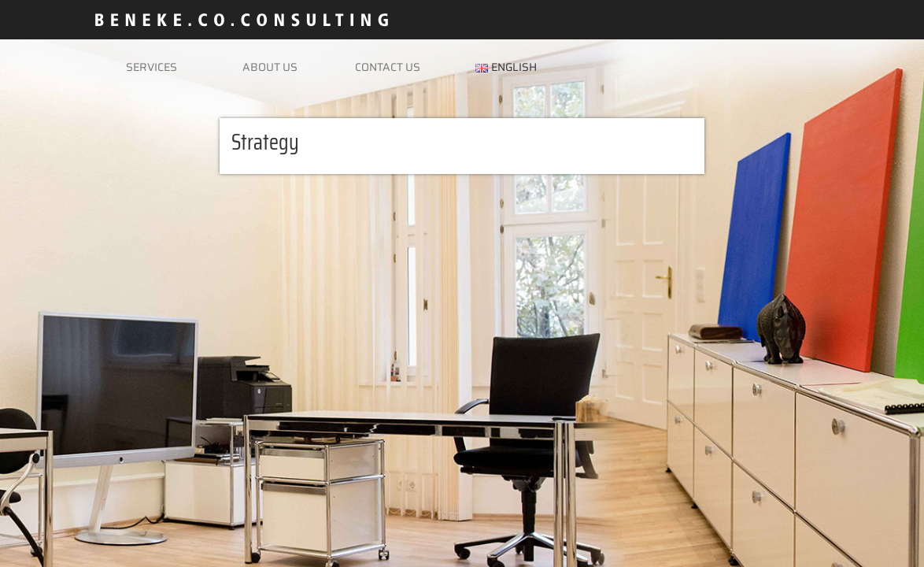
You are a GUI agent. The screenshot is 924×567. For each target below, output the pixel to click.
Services (152, 67)
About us (270, 67)
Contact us (388, 67)
